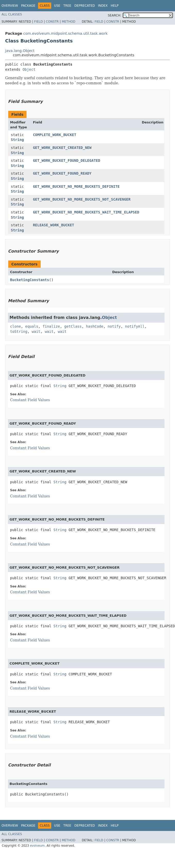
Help (115, 6)
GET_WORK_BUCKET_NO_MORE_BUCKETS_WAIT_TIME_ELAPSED (86, 212)
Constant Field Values (30, 400)
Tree (67, 6)
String (17, 140)
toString (19, 332)
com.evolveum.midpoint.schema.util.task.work (65, 33)
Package (28, 6)
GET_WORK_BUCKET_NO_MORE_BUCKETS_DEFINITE (76, 186)
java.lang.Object (20, 51)
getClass (73, 326)
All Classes (12, 14)
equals (32, 326)
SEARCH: (115, 15)
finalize (51, 326)
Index (103, 6)
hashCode (95, 326)
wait (36, 332)
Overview (10, 6)
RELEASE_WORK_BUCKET (54, 225)
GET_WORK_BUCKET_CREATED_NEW (62, 148)
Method (69, 22)
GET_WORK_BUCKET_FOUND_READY (62, 173)
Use (57, 6)
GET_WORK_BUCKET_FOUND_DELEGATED (67, 160)
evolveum (37, 846)
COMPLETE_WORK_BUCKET (55, 135)
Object (29, 69)
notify (114, 326)
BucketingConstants (30, 280)
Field (38, 22)
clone (15, 326)
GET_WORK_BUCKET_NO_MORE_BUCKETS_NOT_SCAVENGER (82, 199)
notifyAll (135, 326)
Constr (52, 22)
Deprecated (85, 6)
